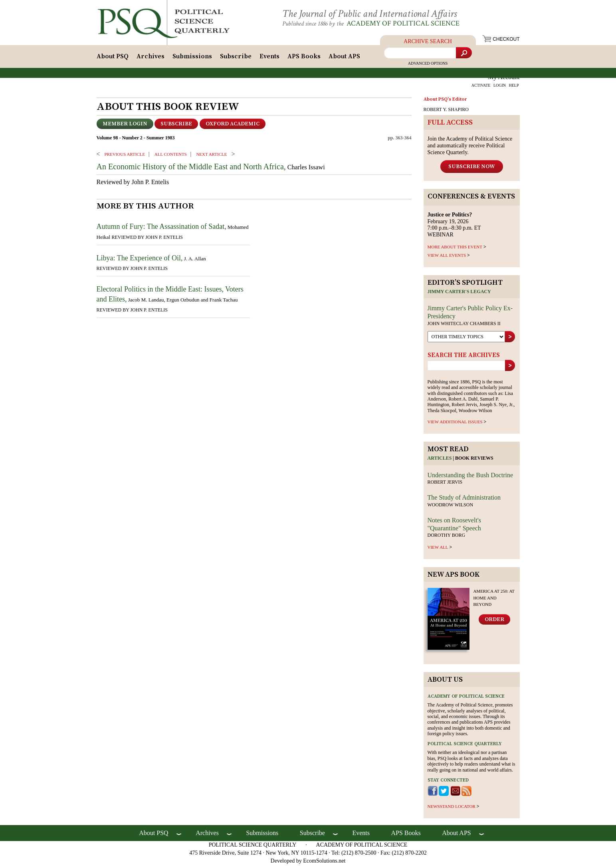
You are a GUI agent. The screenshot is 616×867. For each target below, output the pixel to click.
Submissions (192, 59)
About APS (344, 59)
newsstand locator (452, 808)
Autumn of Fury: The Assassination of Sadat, (161, 229)
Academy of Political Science (410, 23)
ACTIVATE (481, 88)
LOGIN (500, 88)
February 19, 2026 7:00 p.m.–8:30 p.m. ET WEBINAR (454, 227)
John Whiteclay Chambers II (464, 326)
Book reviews (474, 460)
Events (269, 59)
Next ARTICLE (211, 156)
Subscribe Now (472, 169)
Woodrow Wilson (451, 507)
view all (438, 550)
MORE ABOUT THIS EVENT (455, 249)
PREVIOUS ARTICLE (125, 156)
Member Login (125, 126)
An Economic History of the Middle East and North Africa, (191, 169)
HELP (514, 88)
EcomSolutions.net (324, 863)
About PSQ (113, 59)
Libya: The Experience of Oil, (140, 260)
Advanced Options (428, 66)
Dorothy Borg (447, 538)
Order (494, 622)
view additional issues (455, 424)
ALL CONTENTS (171, 156)
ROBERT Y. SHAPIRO (446, 112)
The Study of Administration (464, 500)
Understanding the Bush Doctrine (470, 477)
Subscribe (236, 59)
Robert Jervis (445, 484)
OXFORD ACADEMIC (233, 126)
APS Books (304, 59)
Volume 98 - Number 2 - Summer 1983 (136, 140)
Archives (151, 59)
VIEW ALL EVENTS (447, 258)
